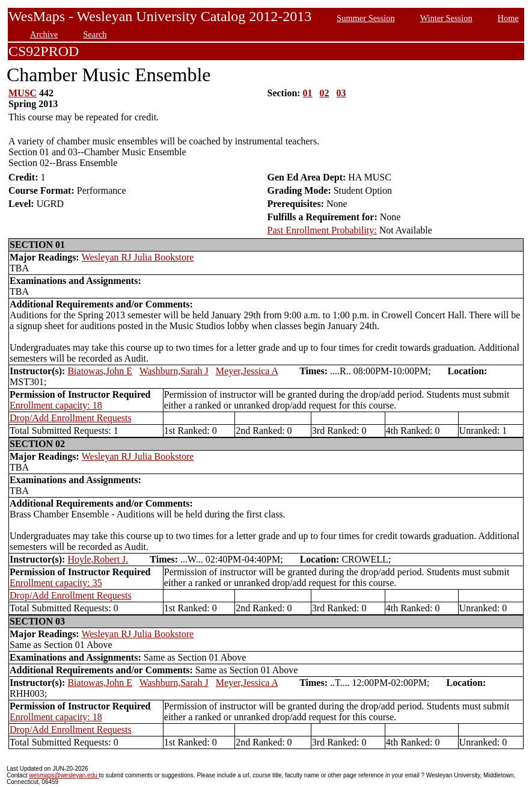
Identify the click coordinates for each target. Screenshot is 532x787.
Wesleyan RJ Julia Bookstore (138, 257)
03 (341, 93)
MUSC (23, 93)
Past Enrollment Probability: (322, 230)
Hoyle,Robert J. (98, 559)
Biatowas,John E (100, 371)
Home (508, 18)
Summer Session (365, 18)
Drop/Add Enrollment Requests (71, 418)
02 (325, 93)
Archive (44, 34)
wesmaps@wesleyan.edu (64, 775)
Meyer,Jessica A (247, 371)
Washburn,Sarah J (174, 371)
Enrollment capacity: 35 (56, 583)
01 (308, 93)
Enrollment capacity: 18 (56, 405)
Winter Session (446, 18)
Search (95, 34)
